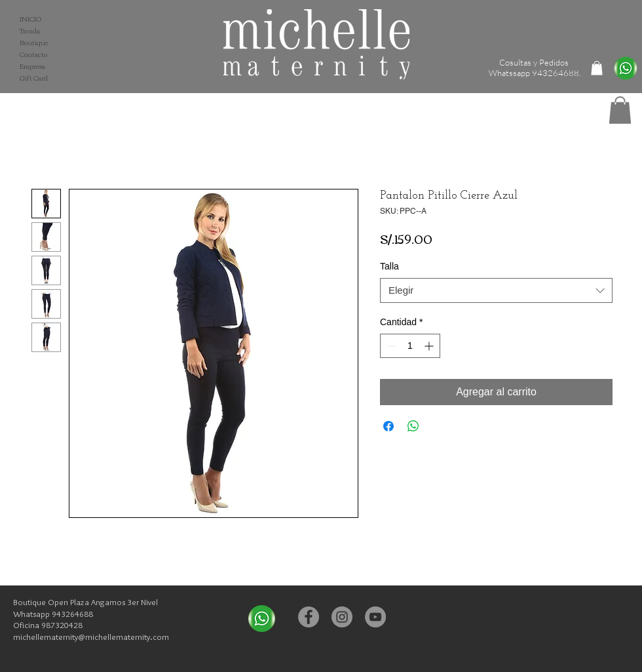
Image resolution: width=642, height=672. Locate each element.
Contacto (33, 54)
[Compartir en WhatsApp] (413, 426)
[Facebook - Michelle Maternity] (309, 617)
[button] (620, 110)
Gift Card (34, 78)
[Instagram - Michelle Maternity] (342, 617)
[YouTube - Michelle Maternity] (375, 617)
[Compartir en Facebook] (388, 426)
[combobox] (496, 290)
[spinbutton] (410, 346)
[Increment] (430, 346)
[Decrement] (390, 346)
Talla (389, 266)
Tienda (30, 31)
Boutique (34, 43)
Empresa (32, 66)
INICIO (30, 19)
